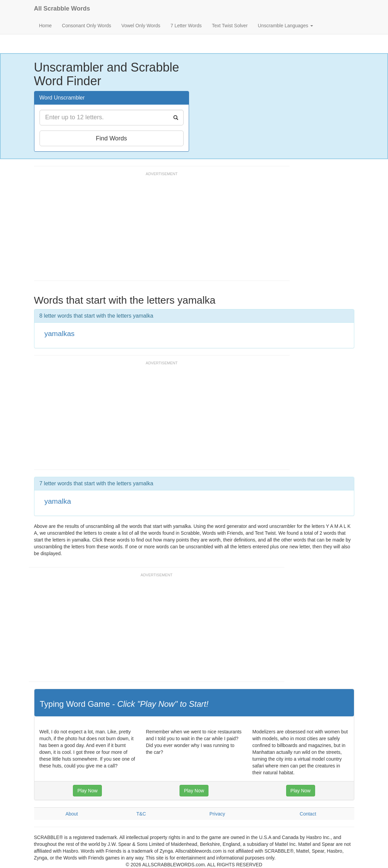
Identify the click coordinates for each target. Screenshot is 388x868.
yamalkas (59, 333)
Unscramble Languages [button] (285, 26)
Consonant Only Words (87, 26)
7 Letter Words (186, 26)
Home (45, 26)
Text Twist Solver (230, 26)
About (72, 814)
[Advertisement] (158, 229)
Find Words (111, 138)
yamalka (58, 501)
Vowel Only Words (141, 26)
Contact (308, 814)
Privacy (217, 814)
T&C (141, 814)
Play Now (87, 791)
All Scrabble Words (62, 9)
